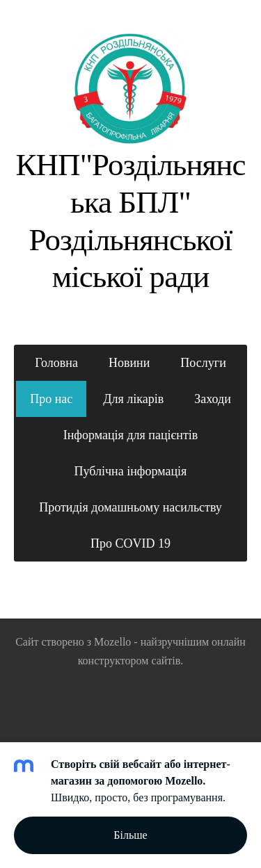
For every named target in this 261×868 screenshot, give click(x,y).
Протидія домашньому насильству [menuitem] (130, 507)
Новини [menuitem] (129, 363)
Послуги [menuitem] (203, 363)
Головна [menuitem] (56, 363)
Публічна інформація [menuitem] (131, 471)
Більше (130, 835)
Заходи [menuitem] (213, 399)
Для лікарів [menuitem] (133, 399)
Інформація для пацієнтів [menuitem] (131, 435)
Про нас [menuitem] (51, 399)
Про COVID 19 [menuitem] (130, 543)
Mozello (112, 642)
